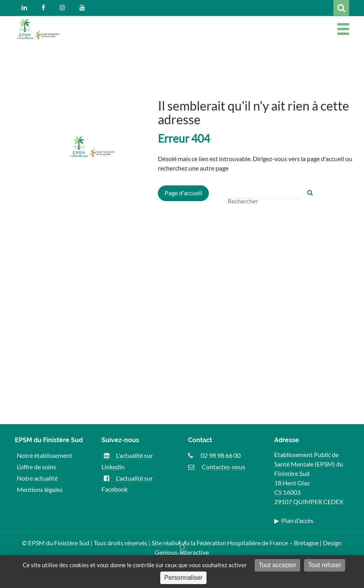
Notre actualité (37, 478)
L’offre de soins (36, 467)
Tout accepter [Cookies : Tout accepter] (277, 565)
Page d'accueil (183, 193)
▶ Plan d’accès (294, 520)
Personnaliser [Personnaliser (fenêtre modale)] (183, 578)
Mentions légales (40, 489)
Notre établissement (44, 455)
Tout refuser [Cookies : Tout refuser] (324, 565)
